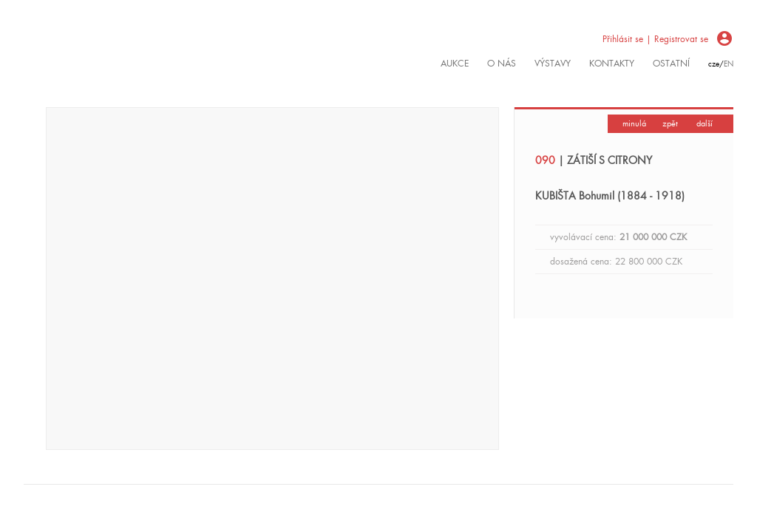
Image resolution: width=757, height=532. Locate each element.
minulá (634, 123)
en (729, 64)
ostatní (671, 64)
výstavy (553, 64)
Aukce (455, 64)
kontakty (612, 64)
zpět (670, 123)
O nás (502, 64)
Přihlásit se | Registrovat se (655, 39)
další (705, 123)
